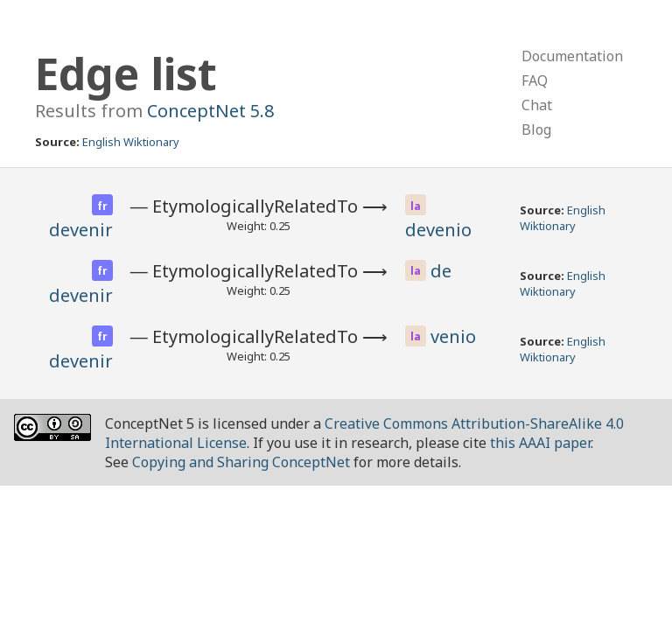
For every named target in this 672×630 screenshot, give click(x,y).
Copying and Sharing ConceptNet (241, 462)
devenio (438, 230)
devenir (81, 230)
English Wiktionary (131, 142)
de (441, 271)
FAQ (535, 80)
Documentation (572, 56)
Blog (536, 129)
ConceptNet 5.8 (210, 111)
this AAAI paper (540, 443)
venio (453, 336)
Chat (537, 105)
